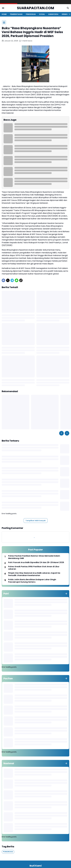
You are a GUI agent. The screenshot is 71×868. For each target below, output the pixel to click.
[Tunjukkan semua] (66, 594)
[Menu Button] (3, 8)
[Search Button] (68, 8)
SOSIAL (42, 14)
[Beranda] (4, 22)
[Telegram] (12, 280)
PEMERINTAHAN (16, 14)
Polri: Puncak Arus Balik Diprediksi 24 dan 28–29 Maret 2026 (36, 563)
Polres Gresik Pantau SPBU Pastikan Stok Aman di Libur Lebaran (34, 568)
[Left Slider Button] (61, 433)
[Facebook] (3, 280)
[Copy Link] (21, 280)
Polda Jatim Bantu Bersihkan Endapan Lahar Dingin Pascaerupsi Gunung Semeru (32, 581)
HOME (4, 14)
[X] (8, 280)
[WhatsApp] (17, 280)
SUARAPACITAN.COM (36, 8)
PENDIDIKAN (31, 14)
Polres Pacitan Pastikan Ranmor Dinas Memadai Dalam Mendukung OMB (34, 557)
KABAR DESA (53, 14)
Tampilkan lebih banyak (36, 521)
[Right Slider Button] (69, 14)
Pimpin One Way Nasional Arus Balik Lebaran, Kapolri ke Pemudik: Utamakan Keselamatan (34, 574)
